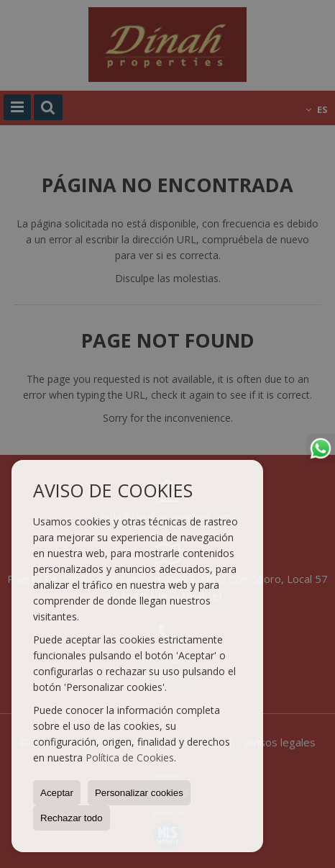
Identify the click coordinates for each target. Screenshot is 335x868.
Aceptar (57, 793)
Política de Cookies (130, 758)
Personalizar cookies (139, 793)
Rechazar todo (72, 818)
